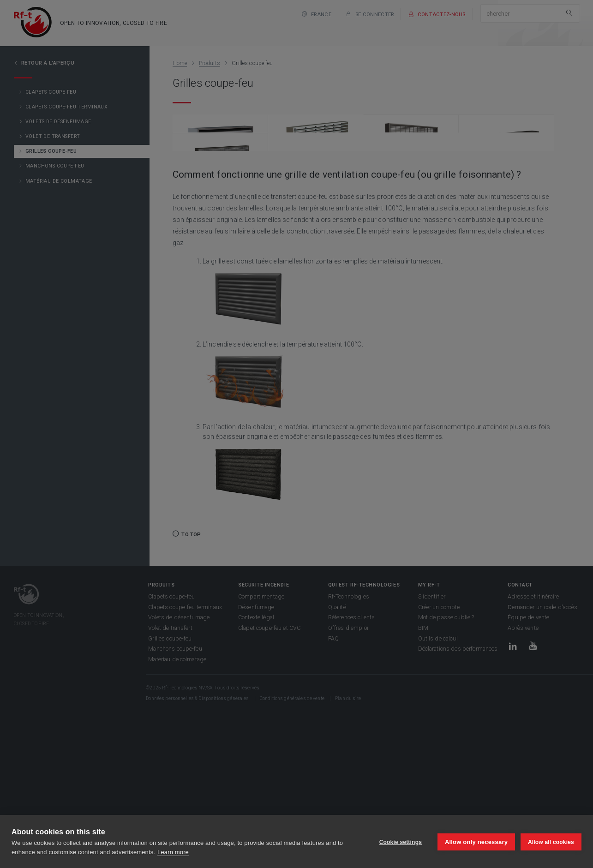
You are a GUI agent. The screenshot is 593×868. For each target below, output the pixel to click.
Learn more (173, 852)
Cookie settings (399, 842)
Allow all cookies (551, 842)
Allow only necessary (475, 841)
